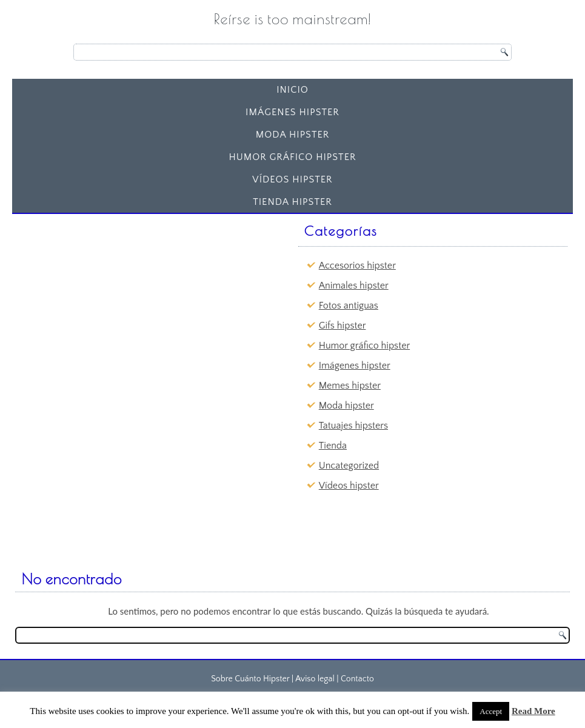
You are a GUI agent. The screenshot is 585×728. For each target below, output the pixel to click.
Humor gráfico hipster (292, 157)
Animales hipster (354, 286)
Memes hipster (350, 386)
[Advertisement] (112, 295)
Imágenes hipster (292, 112)
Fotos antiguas (349, 306)
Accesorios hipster (357, 265)
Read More (533, 711)
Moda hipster (293, 135)
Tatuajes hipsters (353, 426)
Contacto (357, 679)
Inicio (292, 90)
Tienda (333, 446)
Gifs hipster (343, 326)
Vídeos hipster (292, 179)
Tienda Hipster (292, 202)
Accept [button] (491, 711)
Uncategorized (349, 466)
